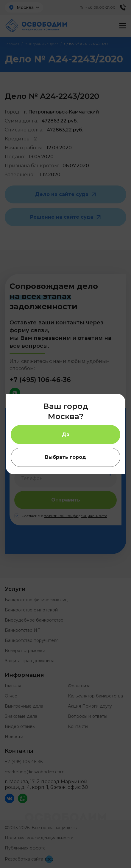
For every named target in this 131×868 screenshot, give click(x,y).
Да (66, 434)
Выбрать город (65, 457)
